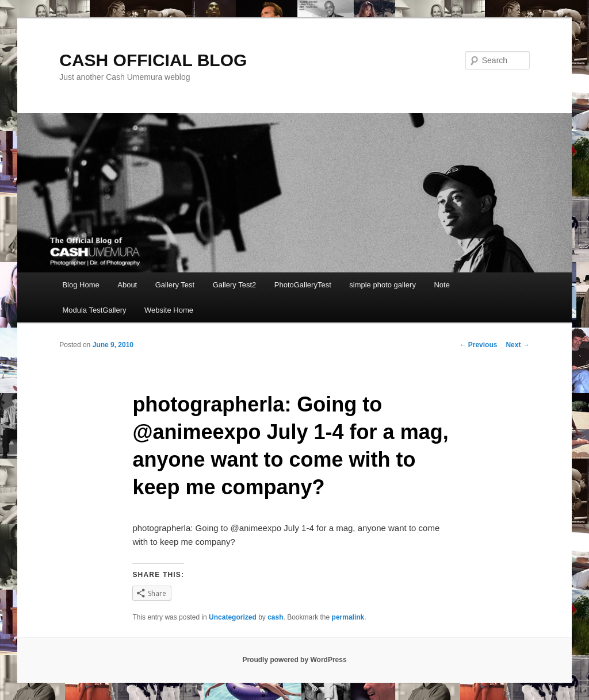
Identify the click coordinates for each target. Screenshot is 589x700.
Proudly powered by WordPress (294, 660)
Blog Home (81, 285)
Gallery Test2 (235, 285)
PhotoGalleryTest (303, 285)
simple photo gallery (383, 285)
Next (517, 345)
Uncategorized (233, 617)
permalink (348, 617)
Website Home (169, 310)
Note (441, 285)
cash (275, 617)
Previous (478, 345)
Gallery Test (175, 285)
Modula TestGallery (94, 310)
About (127, 285)
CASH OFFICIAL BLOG (153, 60)
